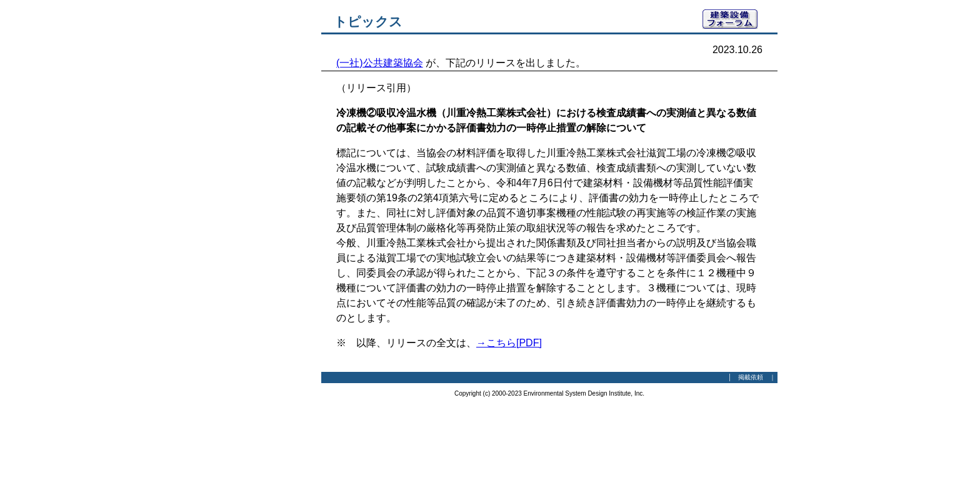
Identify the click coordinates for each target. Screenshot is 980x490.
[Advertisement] (252, 197)
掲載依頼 (751, 377)
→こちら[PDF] (509, 343)
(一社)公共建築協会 (380, 63)
